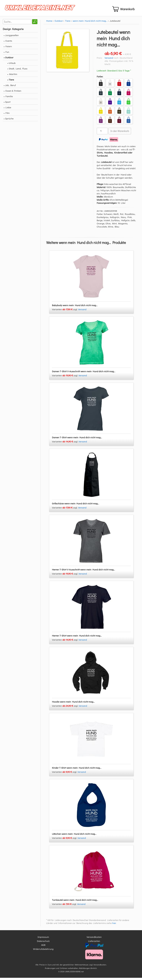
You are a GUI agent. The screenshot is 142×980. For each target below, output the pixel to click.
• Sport (7, 104)
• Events (8, 43)
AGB (43, 947)
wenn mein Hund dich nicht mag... (90, 23)
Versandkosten (94, 939)
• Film (7, 115)
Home (49, 23)
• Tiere (11, 82)
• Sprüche (9, 121)
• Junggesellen (11, 37)
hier (114, 925)
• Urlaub (11, 65)
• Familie (8, 98)
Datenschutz (43, 943)
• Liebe (7, 109)
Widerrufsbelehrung (43, 951)
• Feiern (8, 48)
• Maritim (12, 76)
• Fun (6, 54)
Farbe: (100, 79)
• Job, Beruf (10, 87)
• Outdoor (9, 60)
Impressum (43, 939)
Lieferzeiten (94, 943)
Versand (109, 60)
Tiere (68, 23)
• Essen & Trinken (12, 93)
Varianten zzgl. (65, 312)
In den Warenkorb (120, 133)
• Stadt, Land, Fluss (17, 71)
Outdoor (59, 23)
